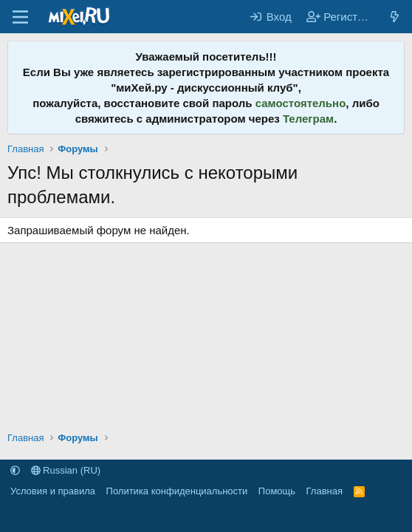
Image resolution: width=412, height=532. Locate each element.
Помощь (277, 491)
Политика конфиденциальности (177, 491)
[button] (15, 470)
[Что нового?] (395, 17)
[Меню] (20, 17)
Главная (325, 491)
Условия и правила (53, 491)
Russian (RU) (66, 470)
